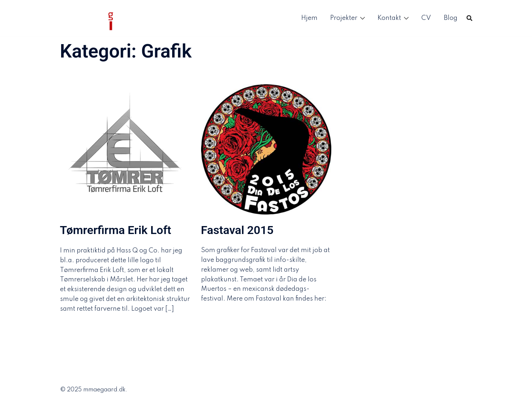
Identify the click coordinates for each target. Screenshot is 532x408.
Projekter (344, 18)
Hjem (309, 18)
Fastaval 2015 (237, 230)
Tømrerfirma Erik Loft (116, 230)
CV (426, 18)
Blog (451, 18)
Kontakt (389, 18)
